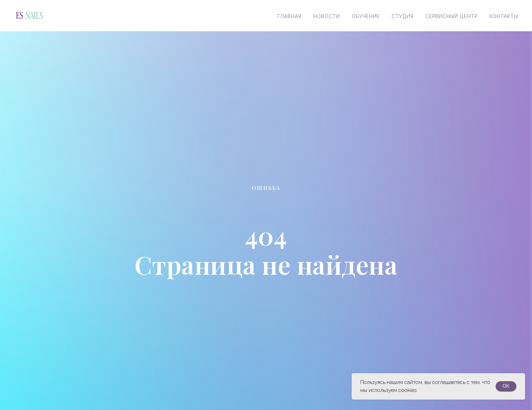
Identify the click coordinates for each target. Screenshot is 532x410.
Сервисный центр (451, 16)
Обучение (366, 16)
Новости (327, 16)
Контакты (504, 16)
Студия (402, 16)
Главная (289, 16)
